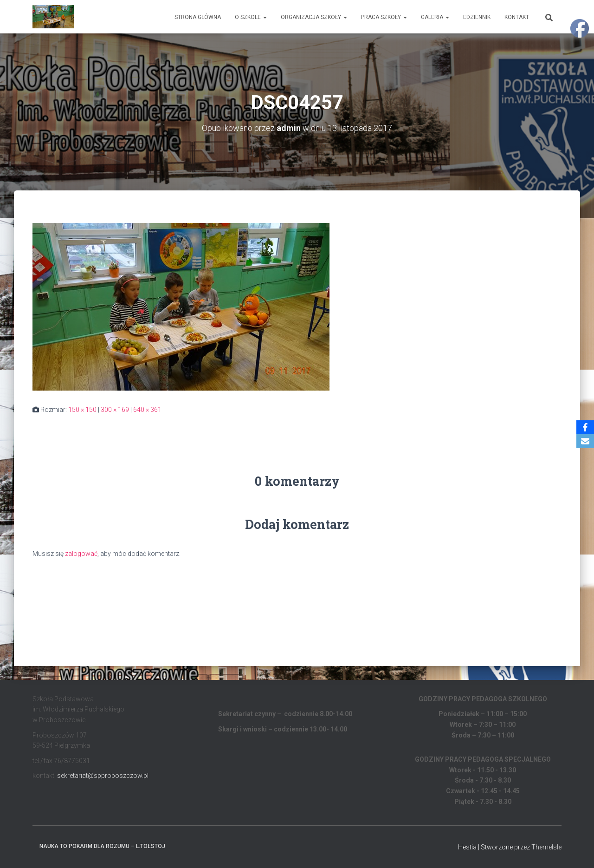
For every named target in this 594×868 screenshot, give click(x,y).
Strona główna (198, 17)
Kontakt (517, 17)
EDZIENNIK (477, 17)
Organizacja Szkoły (314, 17)
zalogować (81, 554)
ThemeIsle (546, 847)
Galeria (435, 17)
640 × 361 (147, 410)
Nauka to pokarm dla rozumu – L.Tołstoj (102, 846)
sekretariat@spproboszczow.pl (103, 776)
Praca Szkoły (384, 17)
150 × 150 (82, 410)
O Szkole (251, 17)
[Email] (585, 441)
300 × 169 (115, 410)
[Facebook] (585, 427)
